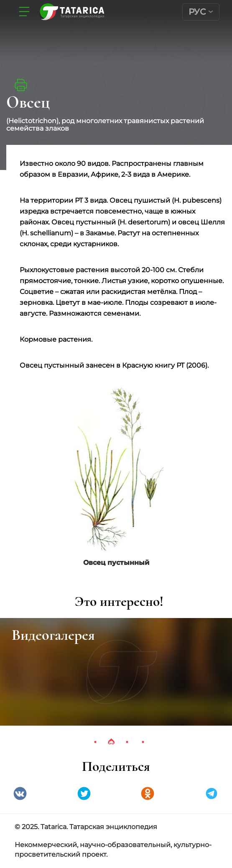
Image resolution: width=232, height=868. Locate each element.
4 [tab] (143, 742)
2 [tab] (111, 742)
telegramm (212, 793)
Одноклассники (148, 793)
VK (20, 793)
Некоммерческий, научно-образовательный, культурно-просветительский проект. (113, 850)
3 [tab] (127, 742)
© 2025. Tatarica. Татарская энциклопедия (86, 827)
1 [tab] (95, 742)
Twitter (84, 793)
